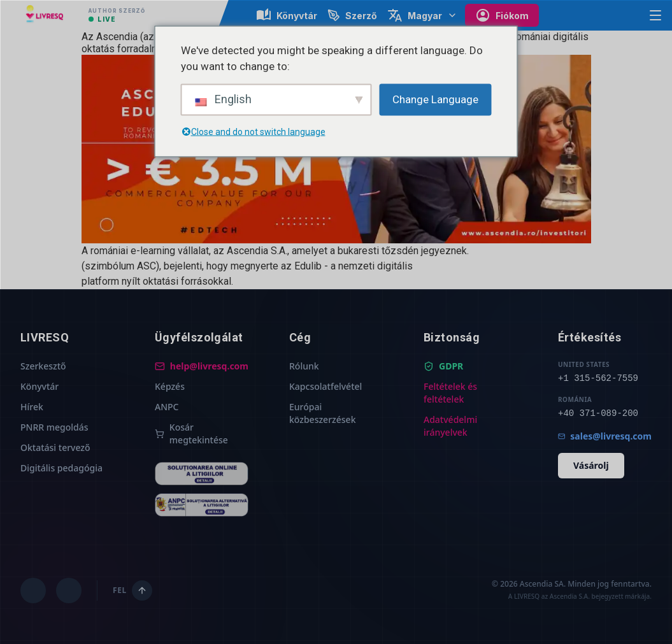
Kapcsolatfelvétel (325, 386)
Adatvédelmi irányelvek (450, 426)
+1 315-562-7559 (598, 378)
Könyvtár (39, 386)
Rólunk (304, 366)
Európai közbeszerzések (322, 413)
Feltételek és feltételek (450, 393)
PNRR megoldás (54, 427)
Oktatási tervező (55, 447)
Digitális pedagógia (61, 468)
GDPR (443, 366)
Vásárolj (591, 465)
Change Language (435, 99)
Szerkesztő (43, 366)
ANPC (167, 407)
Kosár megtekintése (191, 433)
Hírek (32, 407)
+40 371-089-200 (598, 413)
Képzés (170, 386)
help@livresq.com (202, 366)
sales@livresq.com (605, 436)
